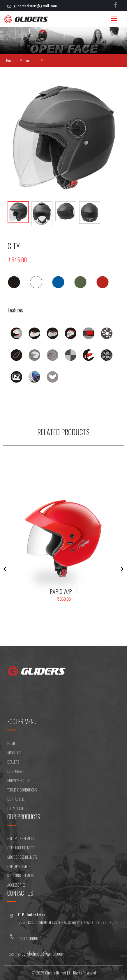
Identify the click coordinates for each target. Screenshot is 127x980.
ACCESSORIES (16, 885)
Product (26, 61)
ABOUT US (14, 753)
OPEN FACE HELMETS (21, 848)
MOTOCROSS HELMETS (22, 857)
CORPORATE (16, 771)
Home (11, 61)
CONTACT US (16, 799)
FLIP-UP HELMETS (19, 866)
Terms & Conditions (22, 790)
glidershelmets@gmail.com (35, 6)
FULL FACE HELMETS (20, 838)
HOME (11, 743)
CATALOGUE (15, 808)
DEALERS (13, 762)
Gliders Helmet (56, 973)
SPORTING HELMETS (20, 876)
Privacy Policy (18, 780)
